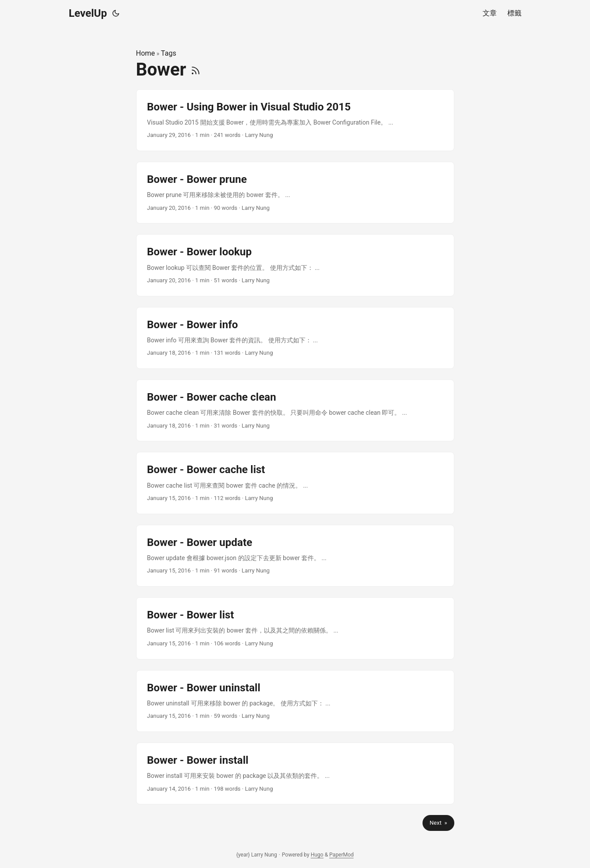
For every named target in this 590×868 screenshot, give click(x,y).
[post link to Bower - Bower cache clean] (295, 410)
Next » (438, 823)
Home (146, 53)
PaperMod (341, 855)
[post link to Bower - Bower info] (295, 338)
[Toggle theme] (116, 13)
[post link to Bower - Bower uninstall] (295, 701)
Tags (169, 53)
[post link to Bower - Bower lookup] (295, 265)
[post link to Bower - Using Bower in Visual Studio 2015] (295, 120)
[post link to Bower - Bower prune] (295, 193)
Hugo (317, 855)
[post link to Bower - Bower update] (295, 556)
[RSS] (196, 70)
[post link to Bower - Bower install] (295, 773)
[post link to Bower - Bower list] (295, 628)
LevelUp (88, 13)
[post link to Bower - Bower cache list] (295, 483)
